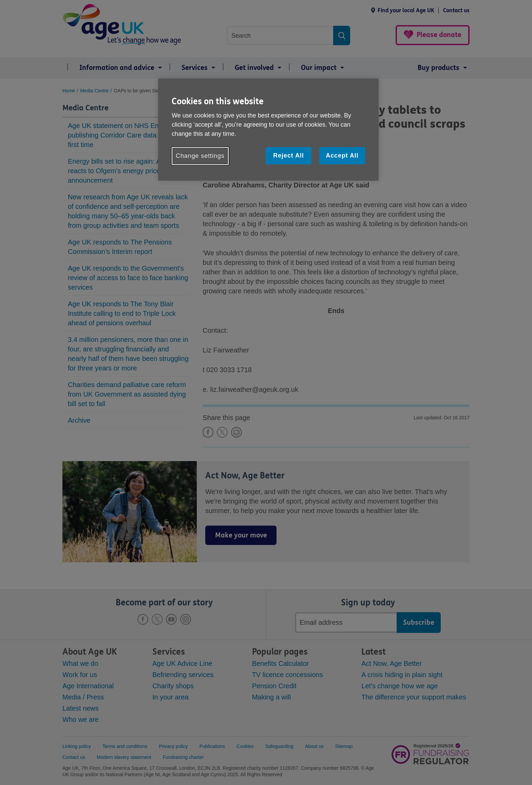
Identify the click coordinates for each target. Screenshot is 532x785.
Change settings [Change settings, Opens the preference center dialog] (200, 156)
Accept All (342, 156)
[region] (268, 130)
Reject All (288, 156)
